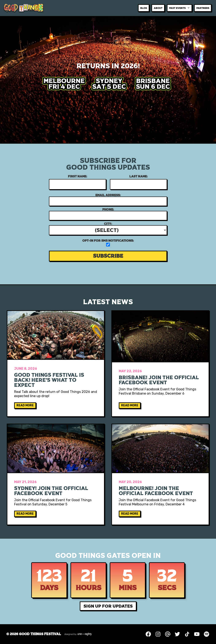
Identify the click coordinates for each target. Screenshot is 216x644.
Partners (203, 8)
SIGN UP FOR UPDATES (108, 606)
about (158, 8)
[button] (180, 8)
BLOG (144, 8)
